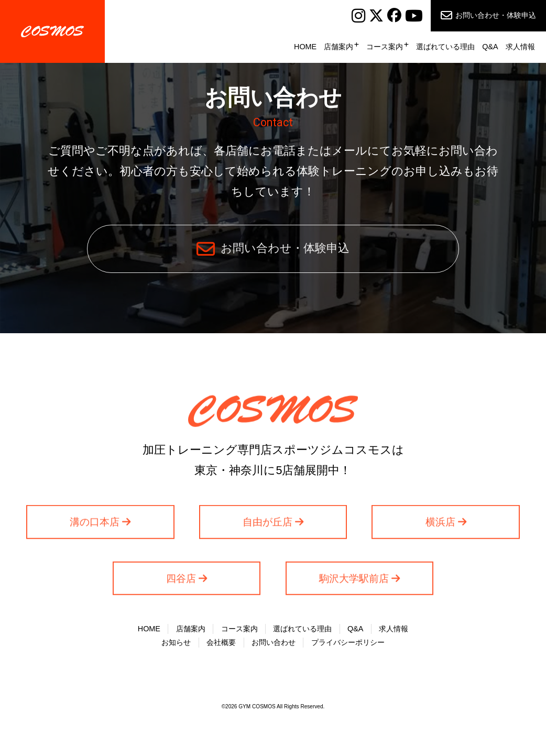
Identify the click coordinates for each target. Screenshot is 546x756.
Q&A (490, 47)
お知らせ (176, 644)
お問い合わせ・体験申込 (496, 15)
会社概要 (221, 644)
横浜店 (440, 526)
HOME (305, 47)
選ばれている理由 (445, 47)
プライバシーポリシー (348, 644)
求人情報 (520, 47)
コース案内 (385, 47)
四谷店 (181, 582)
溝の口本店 (95, 526)
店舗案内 (338, 47)
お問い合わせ (274, 644)
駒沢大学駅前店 (354, 582)
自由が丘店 (267, 526)
